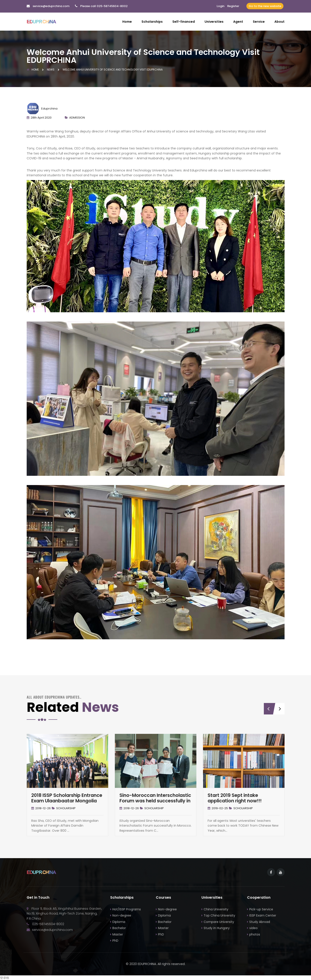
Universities (214, 22)
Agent (238, 22)
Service (259, 22)
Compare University (219, 921)
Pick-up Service (261, 909)
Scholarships (152, 22)
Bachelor (119, 928)
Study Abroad (260, 921)
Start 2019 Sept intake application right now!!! (235, 798)
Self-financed (184, 22)
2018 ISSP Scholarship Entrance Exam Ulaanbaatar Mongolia (67, 798)
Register (233, 6)
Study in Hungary (217, 928)
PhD (115, 940)
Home (127, 22)
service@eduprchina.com (51, 6)
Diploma (119, 921)
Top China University (219, 915)
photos (255, 934)
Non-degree (122, 915)
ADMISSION (77, 117)
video (253, 928)
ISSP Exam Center (263, 915)
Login (221, 6)
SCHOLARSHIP (66, 808)
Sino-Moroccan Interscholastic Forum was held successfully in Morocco (155, 801)
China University (216, 909)
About (279, 22)
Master (118, 934)
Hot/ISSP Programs (127, 909)
